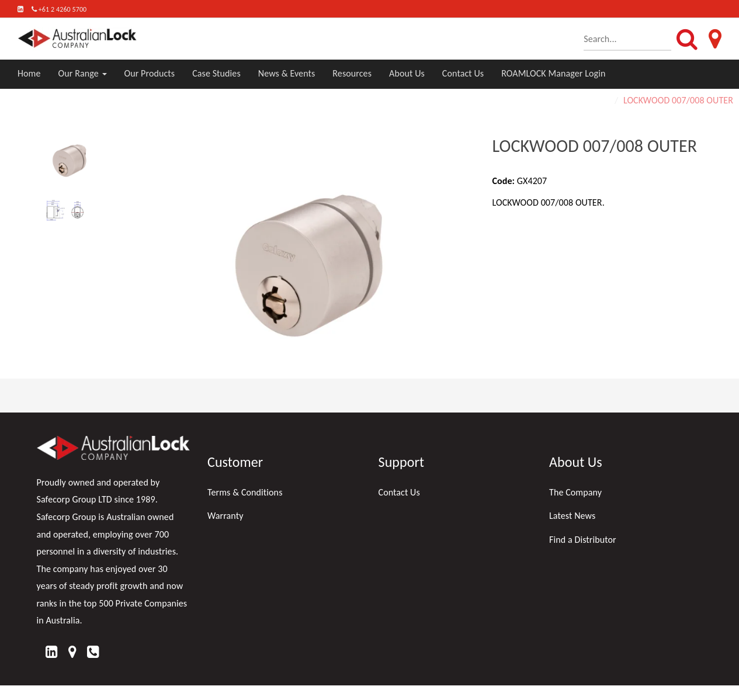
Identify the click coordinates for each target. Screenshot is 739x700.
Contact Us (463, 73)
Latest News (572, 516)
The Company (575, 492)
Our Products (150, 73)
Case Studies (216, 73)
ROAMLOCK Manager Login (553, 73)
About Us (407, 73)
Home (29, 73)
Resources (352, 73)
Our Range (83, 73)
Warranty (225, 516)
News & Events (287, 73)
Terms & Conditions (245, 492)
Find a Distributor (583, 540)
